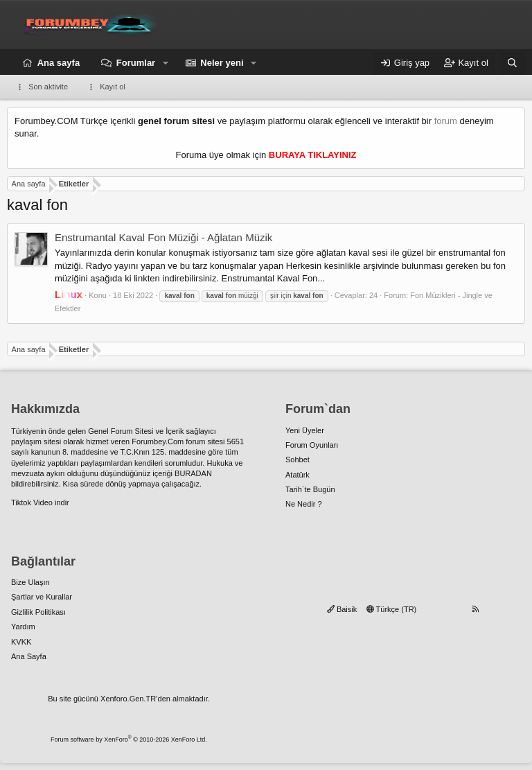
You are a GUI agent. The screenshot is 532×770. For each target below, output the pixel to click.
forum (446, 121)
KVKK (21, 642)
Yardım (23, 627)
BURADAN (193, 473)
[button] (166, 63)
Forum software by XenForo (129, 740)
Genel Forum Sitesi (121, 431)
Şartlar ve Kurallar (42, 597)
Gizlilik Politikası (38, 612)
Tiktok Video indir (40, 502)
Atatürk (298, 475)
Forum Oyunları (312, 445)
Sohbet (298, 460)
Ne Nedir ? (304, 504)
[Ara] (512, 63)
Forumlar (136, 63)
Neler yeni (222, 63)
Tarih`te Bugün (310, 489)
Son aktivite (48, 87)
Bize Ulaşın (30, 582)
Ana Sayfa (29, 656)
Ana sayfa (59, 63)
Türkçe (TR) (392, 609)
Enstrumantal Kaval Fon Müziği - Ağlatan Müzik (163, 237)
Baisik (342, 609)
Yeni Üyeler (305, 430)
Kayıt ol (113, 87)
